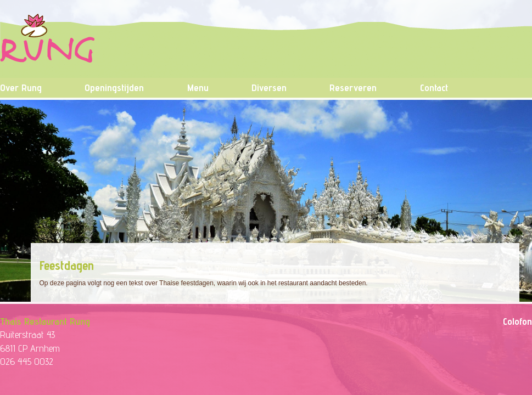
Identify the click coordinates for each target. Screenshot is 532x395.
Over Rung (21, 88)
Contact (434, 88)
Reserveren (353, 88)
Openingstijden (114, 88)
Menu (198, 88)
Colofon (517, 321)
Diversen (269, 88)
